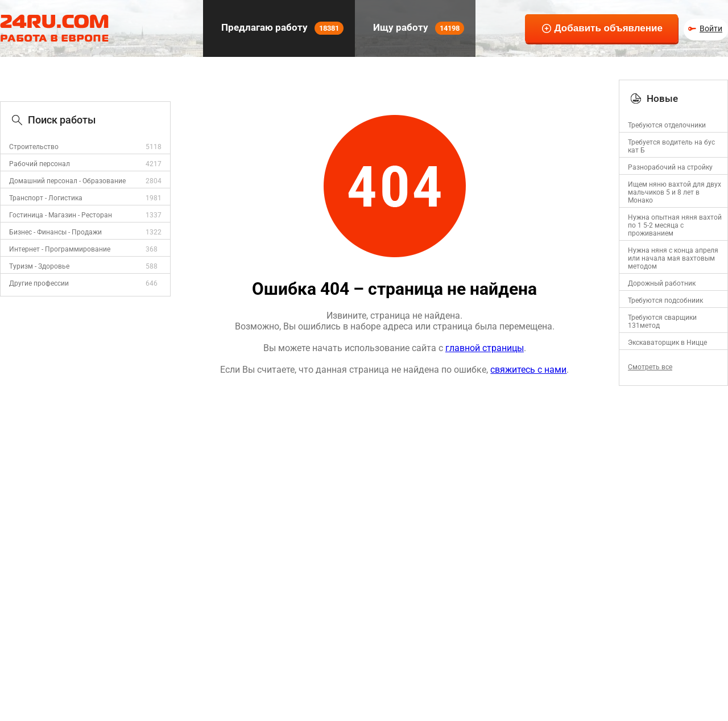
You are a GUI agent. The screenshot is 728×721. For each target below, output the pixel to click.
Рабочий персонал (40, 164)
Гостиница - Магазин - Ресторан (61, 215)
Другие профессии (39, 283)
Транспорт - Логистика (46, 198)
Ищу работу (417, 28)
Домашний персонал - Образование (67, 181)
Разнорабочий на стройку (670, 167)
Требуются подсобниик (665, 300)
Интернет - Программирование (60, 249)
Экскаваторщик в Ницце (667, 343)
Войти (711, 28)
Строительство (34, 147)
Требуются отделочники (667, 125)
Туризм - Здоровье (39, 266)
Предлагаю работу (281, 28)
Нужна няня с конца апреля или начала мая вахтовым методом (673, 258)
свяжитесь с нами (528, 370)
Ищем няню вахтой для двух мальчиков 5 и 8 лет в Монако (675, 192)
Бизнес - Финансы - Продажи (55, 232)
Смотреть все (650, 367)
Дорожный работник (662, 283)
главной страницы (485, 348)
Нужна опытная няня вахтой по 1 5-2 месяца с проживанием (675, 225)
